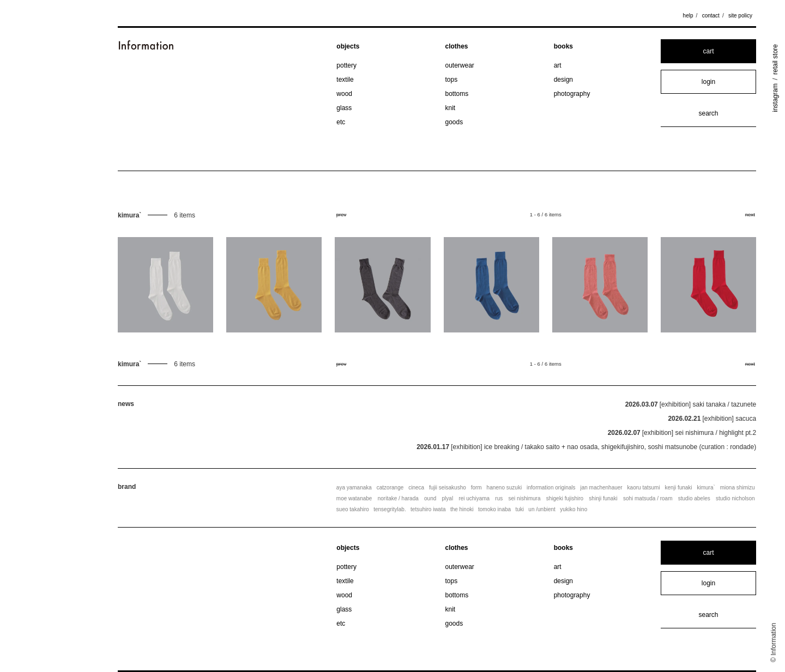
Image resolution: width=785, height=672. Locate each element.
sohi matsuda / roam (648, 498)
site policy (740, 16)
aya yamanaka (354, 488)
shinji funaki (603, 498)
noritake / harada (398, 498)
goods (454, 122)
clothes (457, 46)
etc (341, 122)
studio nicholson (735, 498)
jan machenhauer (601, 488)
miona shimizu (738, 488)
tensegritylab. (390, 509)
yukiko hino (573, 509)
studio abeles (694, 498)
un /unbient (542, 509)
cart (708, 51)
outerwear (460, 65)
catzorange (390, 488)
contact (711, 16)
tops (452, 80)
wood (344, 94)
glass (344, 108)
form (476, 488)
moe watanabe (354, 498)
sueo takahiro (353, 509)
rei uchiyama (474, 498)
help (688, 16)
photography (572, 94)
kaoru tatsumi (644, 488)
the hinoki (462, 509)
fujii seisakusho (448, 488)
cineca (416, 488)
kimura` (706, 488)
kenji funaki (679, 488)
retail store (775, 59)
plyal (448, 498)
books (563, 46)
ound (430, 498)
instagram (775, 98)
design (563, 80)
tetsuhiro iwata (428, 509)
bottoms (457, 94)
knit (451, 108)
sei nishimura (525, 498)
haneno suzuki (505, 488)
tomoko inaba (494, 509)
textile (345, 80)
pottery (346, 65)
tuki (520, 509)
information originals (551, 488)
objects (348, 46)
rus (499, 498)
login (708, 82)
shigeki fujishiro (565, 498)
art (558, 65)
